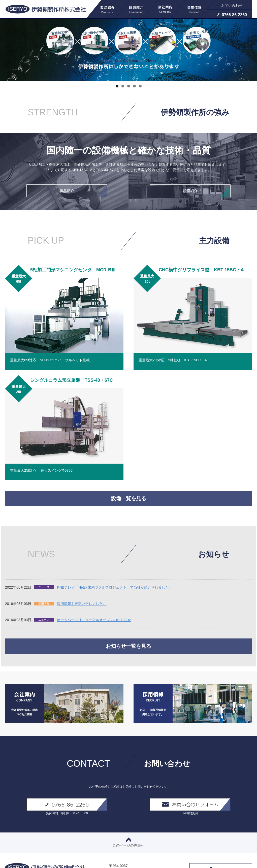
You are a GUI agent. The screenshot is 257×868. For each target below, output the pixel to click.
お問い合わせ (232, 6)
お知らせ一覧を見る (128, 646)
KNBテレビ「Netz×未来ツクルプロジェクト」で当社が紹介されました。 (115, 587)
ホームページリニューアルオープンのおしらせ (94, 620)
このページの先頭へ (128, 842)
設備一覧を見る (128, 498)
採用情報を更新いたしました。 (82, 604)
